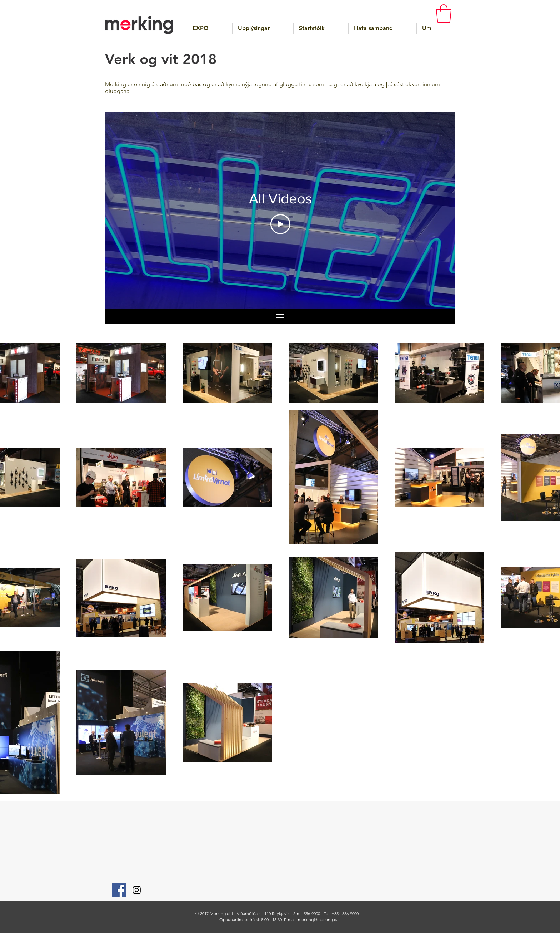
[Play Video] (280, 224)
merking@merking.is (317, 920)
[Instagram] (137, 890)
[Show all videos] (280, 316)
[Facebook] (119, 890)
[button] (444, 13)
